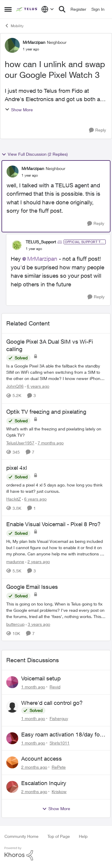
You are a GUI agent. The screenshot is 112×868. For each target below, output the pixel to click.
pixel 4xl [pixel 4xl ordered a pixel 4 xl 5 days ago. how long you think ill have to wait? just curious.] (17, 468)
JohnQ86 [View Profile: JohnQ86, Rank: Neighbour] (15, 386)
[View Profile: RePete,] (12, 762)
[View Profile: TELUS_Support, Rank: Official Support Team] (17, 245)
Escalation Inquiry (44, 783)
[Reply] (98, 130)
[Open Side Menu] (8, 9)
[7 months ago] (50, 443)
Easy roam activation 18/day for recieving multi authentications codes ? (61, 735)
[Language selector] (48, 9)
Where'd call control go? (52, 703)
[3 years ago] (38, 624)
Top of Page (59, 836)
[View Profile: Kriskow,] (12, 787)
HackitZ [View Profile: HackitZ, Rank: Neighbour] (14, 499)
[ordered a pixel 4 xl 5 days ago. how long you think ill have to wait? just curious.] (56, 488)
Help (83, 836)
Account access (42, 759)
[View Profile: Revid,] (12, 682)
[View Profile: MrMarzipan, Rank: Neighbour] (12, 45)
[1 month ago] (33, 687)
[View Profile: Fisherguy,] (12, 707)
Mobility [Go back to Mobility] (14, 26)
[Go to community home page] (27, 9)
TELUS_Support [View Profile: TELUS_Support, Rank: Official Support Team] (41, 242)
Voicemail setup (41, 678)
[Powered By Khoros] (56, 854)
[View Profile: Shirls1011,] (12, 738)
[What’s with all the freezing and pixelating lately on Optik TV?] (56, 432)
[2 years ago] (38, 562)
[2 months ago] (34, 767)
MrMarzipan (42, 259)
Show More (19, 110)
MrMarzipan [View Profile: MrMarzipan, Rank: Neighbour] (34, 42)
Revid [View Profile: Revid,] (55, 687)
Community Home (22, 836)
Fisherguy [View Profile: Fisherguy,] (59, 718)
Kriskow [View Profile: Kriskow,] (59, 791)
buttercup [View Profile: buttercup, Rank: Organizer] (15, 624)
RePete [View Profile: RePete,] (59, 767)
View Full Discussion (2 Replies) (35, 154)
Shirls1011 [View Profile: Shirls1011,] (60, 743)
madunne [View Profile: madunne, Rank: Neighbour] (15, 562)
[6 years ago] (37, 386)
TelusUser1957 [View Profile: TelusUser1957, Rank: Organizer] (20, 443)
